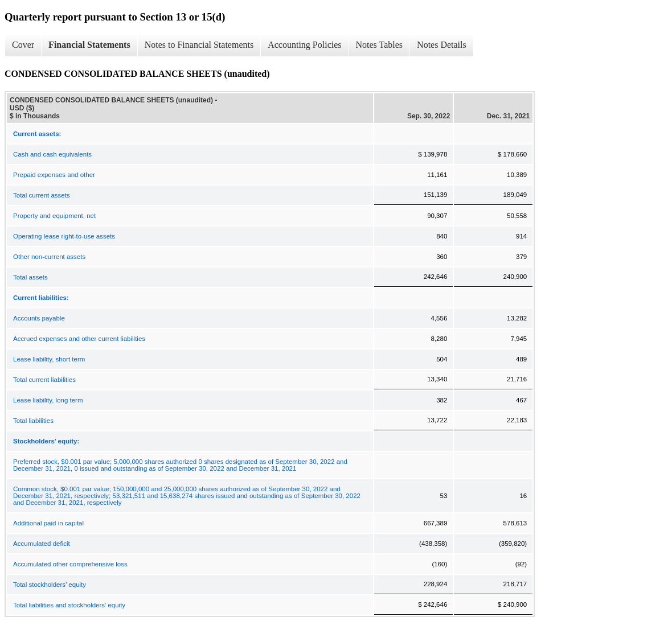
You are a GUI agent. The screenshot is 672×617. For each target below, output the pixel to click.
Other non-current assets (49, 257)
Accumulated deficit (42, 544)
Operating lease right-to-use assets (64, 236)
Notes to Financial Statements (199, 45)
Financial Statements (89, 45)
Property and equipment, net (54, 216)
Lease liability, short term (49, 359)
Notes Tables (380, 45)
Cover (23, 45)
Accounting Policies (304, 45)
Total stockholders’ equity (50, 585)
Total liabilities (33, 421)
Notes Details (442, 45)
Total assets (30, 277)
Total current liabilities (44, 380)
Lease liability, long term (48, 400)
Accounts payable (39, 318)
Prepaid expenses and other (54, 175)
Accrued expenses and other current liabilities (79, 339)
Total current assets (42, 195)
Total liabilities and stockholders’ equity (69, 605)
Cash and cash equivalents (52, 154)
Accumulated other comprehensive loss (70, 564)
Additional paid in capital (48, 523)
